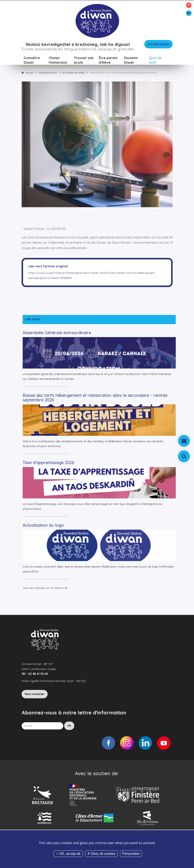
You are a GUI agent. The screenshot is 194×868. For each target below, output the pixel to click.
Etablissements (48, 73)
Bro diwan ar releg (74, 73)
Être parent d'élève (108, 60)
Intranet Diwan (158, 44)
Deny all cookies (101, 854)
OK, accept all (68, 854)
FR (189, 5)
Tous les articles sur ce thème (45, 588)
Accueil (30, 73)
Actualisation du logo (43, 525)
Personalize (131, 854)
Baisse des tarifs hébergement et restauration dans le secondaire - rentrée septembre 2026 (95, 398)
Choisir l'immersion (58, 60)
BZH (189, 13)
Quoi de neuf (155, 60)
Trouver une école (84, 60)
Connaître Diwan (32, 60)
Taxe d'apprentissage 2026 (48, 463)
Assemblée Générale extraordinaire (57, 333)
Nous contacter (35, 694)
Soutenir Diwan (131, 60)
